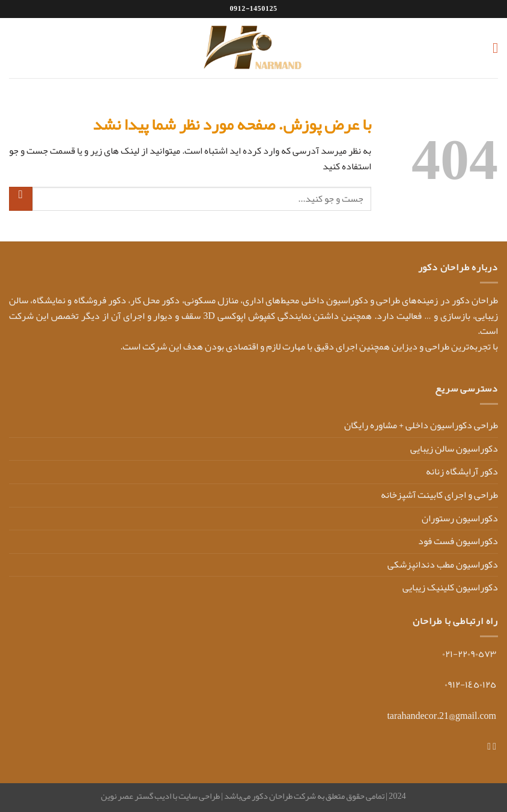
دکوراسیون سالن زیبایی (454, 449)
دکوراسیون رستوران (460, 518)
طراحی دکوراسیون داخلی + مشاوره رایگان (421, 425)
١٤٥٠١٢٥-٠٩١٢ (470, 685)
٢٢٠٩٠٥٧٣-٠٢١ (469, 654)
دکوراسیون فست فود (458, 541)
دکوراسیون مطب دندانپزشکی (443, 565)
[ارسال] (21, 198)
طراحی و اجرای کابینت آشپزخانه (439, 495)
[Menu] (491, 48)
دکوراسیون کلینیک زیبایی (450, 587)
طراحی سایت (199, 796)
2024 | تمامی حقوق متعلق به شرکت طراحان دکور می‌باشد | (313, 796)
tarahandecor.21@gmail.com (442, 716)
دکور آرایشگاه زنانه (462, 471)
